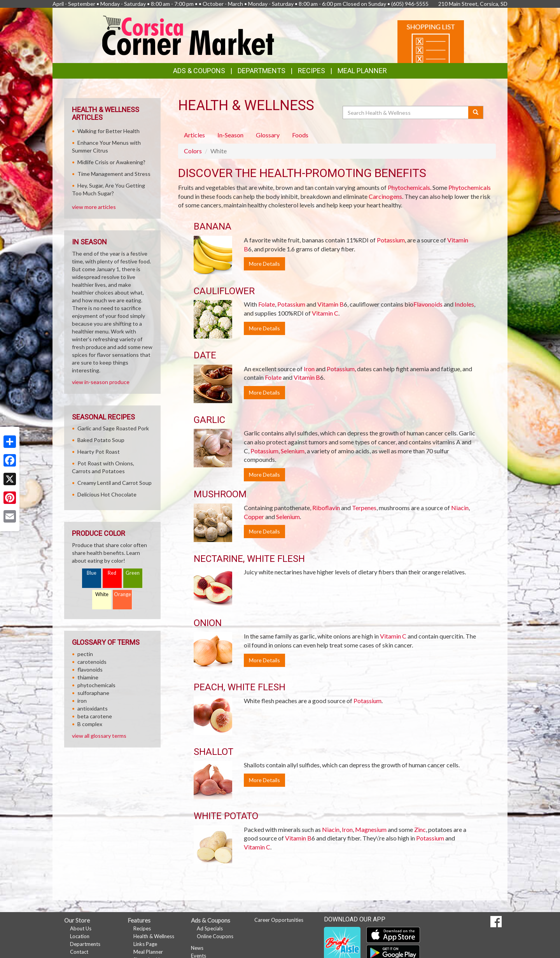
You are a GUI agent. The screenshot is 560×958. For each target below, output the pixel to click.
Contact (79, 952)
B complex (90, 724)
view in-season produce (101, 382)
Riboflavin (326, 508)
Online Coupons (215, 936)
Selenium (293, 451)
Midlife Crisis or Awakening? (111, 162)
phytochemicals (96, 685)
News (197, 948)
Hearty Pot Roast (99, 452)
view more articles (94, 207)
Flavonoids (428, 304)
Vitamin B (331, 304)
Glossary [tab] (268, 135)
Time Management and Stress (114, 174)
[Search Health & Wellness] (406, 112)
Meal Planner (362, 71)
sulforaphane (93, 693)
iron (82, 701)
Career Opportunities (279, 920)
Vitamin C (325, 313)
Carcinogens (385, 196)
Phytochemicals (409, 187)
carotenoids (92, 662)
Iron (309, 369)
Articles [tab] (194, 135)
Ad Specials (210, 928)
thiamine (88, 677)
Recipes (311, 71)
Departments (85, 944)
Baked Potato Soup (101, 440)
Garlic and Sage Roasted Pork (113, 428)
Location (80, 936)
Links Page (145, 944)
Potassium (391, 240)
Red (112, 573)
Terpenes (364, 508)
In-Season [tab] (230, 135)
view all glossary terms (99, 736)
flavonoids (90, 669)
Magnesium (371, 829)
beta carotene (95, 716)
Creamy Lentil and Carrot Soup (115, 483)
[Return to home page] (188, 35)
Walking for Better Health (108, 131)
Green (133, 573)
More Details (264, 264)
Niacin (460, 508)
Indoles (464, 304)
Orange (122, 594)
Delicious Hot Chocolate (107, 494)
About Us (81, 928)
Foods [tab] (300, 135)
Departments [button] (262, 71)
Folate (267, 304)
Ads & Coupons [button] (199, 71)
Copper (254, 517)
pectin (85, 654)
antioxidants (93, 708)
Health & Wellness (154, 936)
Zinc (420, 829)
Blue (92, 573)
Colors (193, 151)
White (102, 594)
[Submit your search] (476, 112)
